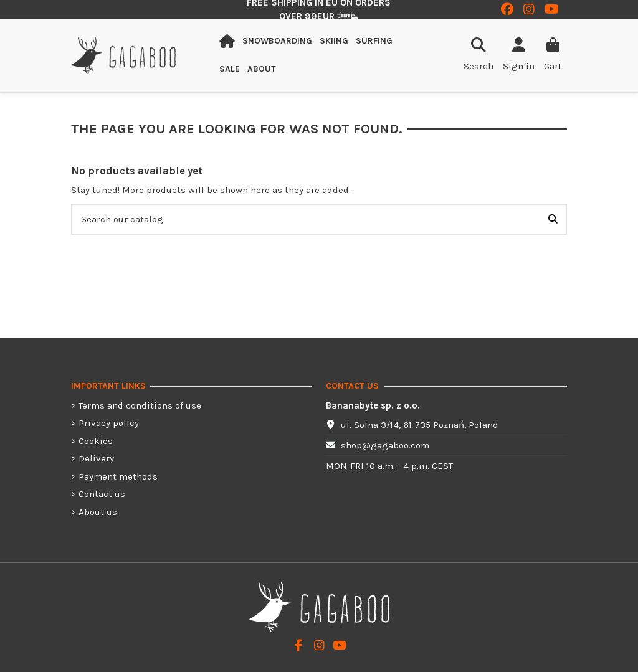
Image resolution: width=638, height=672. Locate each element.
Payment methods (118, 476)
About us (98, 512)
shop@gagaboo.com (385, 445)
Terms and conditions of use (140, 405)
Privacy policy (109, 423)
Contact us (102, 494)
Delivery (96, 458)
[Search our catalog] (553, 220)
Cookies (96, 441)
